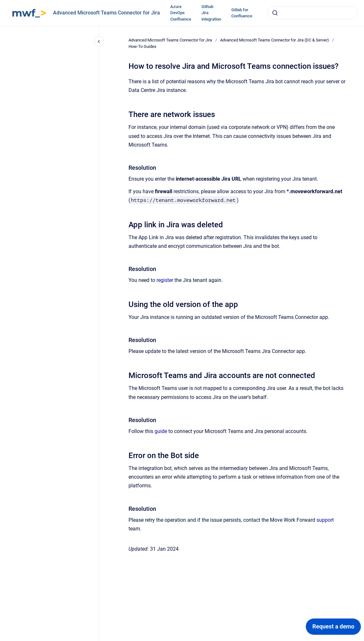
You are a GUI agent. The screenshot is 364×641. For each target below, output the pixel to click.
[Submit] (275, 13)
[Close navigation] (99, 41)
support (325, 520)
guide (161, 431)
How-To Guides (142, 46)
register (165, 280)
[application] (333, 628)
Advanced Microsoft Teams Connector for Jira (107, 13)
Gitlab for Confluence (242, 13)
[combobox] (313, 13)
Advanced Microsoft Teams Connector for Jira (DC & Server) (275, 40)
